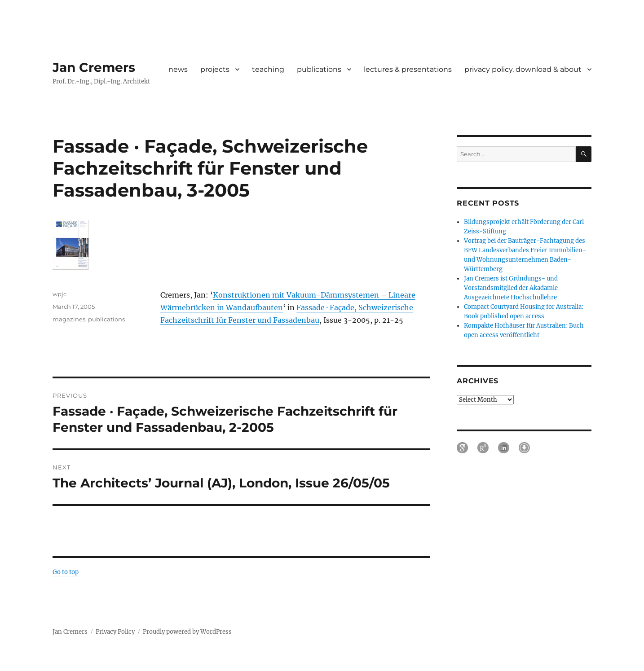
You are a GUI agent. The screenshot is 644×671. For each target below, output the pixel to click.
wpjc (60, 294)
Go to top (66, 572)
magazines (69, 319)
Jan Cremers (94, 67)
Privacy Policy (115, 632)
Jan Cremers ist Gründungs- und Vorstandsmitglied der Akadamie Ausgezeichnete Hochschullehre (511, 288)
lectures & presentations (408, 69)
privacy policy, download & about (523, 69)
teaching (268, 69)
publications (319, 69)
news (178, 69)
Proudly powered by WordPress (187, 632)
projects (215, 69)
